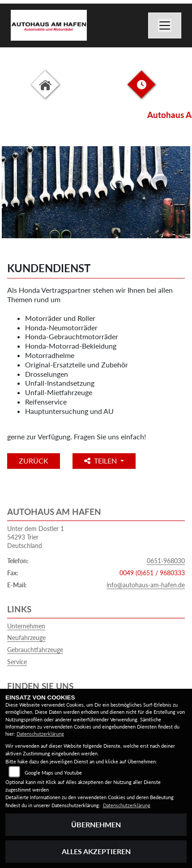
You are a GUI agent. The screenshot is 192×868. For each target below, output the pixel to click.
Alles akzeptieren (96, 851)
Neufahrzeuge (26, 638)
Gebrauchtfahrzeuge (35, 650)
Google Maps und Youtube (53, 773)
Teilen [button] (101, 461)
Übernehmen (96, 824)
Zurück (34, 461)
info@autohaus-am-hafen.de (146, 585)
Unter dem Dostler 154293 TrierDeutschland (36, 537)
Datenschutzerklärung (40, 734)
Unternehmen (26, 626)
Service (17, 662)
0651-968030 (166, 561)
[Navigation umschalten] (165, 25)
